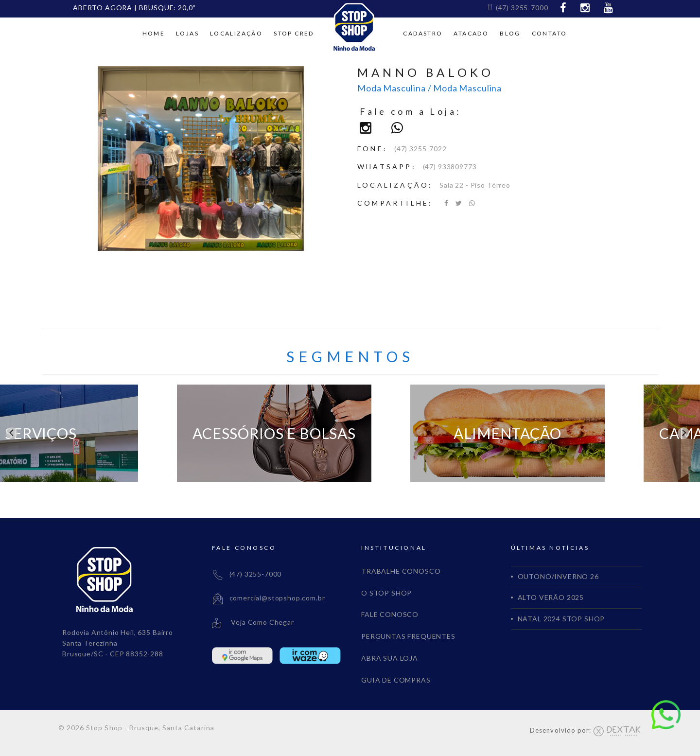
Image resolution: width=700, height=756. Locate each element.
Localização (236, 33)
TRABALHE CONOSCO (401, 571)
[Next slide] (683, 433)
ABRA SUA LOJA (390, 658)
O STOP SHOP (386, 593)
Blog (510, 33)
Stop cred (294, 33)
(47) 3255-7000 (517, 8)
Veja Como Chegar (253, 622)
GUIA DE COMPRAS (396, 680)
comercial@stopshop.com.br (269, 598)
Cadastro (423, 33)
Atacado (471, 33)
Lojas (187, 33)
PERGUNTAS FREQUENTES (408, 636)
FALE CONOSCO (390, 614)
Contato (550, 33)
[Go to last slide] (12, 433)
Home (154, 33)
